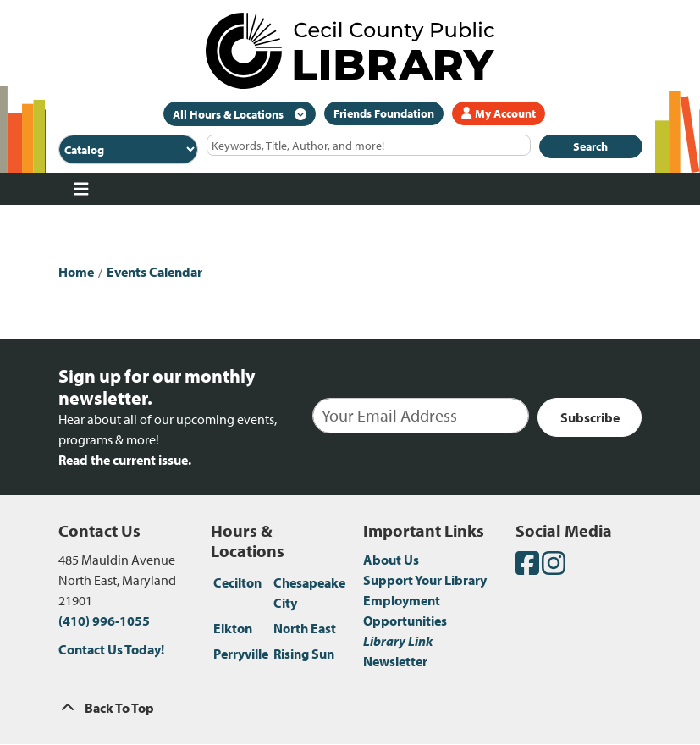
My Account (498, 113)
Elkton (233, 628)
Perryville (241, 654)
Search (590, 146)
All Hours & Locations (229, 114)
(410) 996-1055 (104, 621)
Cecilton (237, 582)
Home (76, 272)
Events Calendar (154, 272)
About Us (391, 560)
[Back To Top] (350, 708)
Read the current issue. (125, 460)
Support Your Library (425, 580)
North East (305, 628)
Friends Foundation (384, 113)
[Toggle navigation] (82, 189)
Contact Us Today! (111, 649)
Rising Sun (304, 654)
